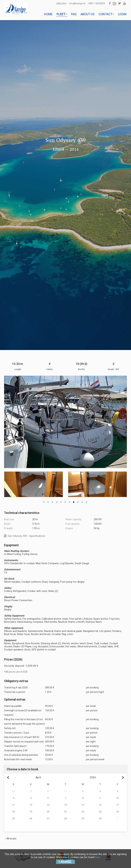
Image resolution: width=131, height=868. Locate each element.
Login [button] (122, 14)
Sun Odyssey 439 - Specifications (25, 536)
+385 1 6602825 (96, 3)
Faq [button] (74, 14)
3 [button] (52, 501)
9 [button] (78, 501)
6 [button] (65, 501)
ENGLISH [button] (62, 3)
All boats (11, 839)
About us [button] (88, 14)
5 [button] (61, 501)
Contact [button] (106, 14)
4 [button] (57, 501)
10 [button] (82, 501)
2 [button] (48, 501)
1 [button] (44, 501)
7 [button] (69, 501)
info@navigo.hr (77, 3)
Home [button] (48, 14)
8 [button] (74, 501)
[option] (34, 484)
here (97, 857)
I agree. (65, 862)
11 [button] (86, 501)
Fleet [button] (62, 14)
